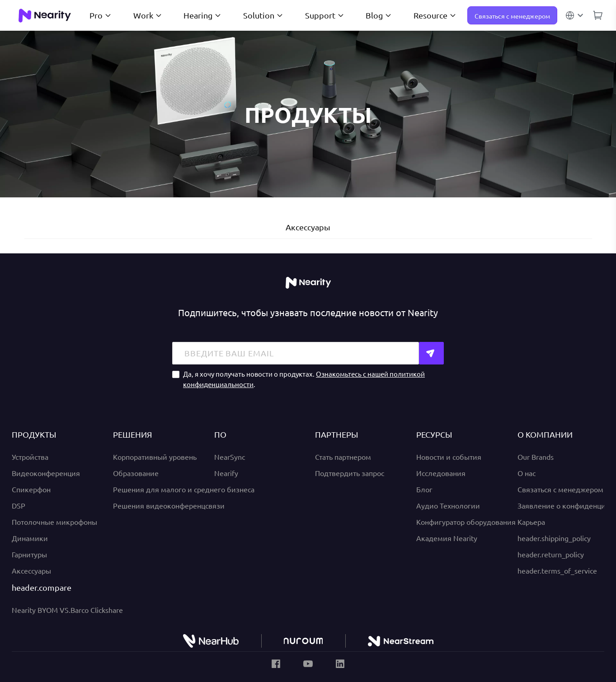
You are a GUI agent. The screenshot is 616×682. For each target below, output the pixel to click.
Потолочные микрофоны (54, 522)
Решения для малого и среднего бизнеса (184, 489)
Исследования (441, 473)
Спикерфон (31, 489)
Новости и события (449, 457)
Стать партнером (343, 457)
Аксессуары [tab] (308, 227)
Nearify (226, 473)
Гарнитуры (29, 554)
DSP (19, 505)
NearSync (230, 457)
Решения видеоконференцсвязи (169, 505)
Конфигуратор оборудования (466, 522)
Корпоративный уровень (155, 457)
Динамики (30, 538)
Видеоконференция (46, 473)
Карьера (531, 522)
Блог (424, 489)
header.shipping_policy (554, 538)
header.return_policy (551, 554)
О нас (527, 473)
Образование (136, 473)
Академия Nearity (447, 538)
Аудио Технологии (448, 505)
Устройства (30, 457)
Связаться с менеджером (512, 16)
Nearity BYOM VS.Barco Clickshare (67, 610)
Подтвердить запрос (350, 473)
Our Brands (536, 457)
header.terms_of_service (557, 570)
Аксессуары (31, 570)
